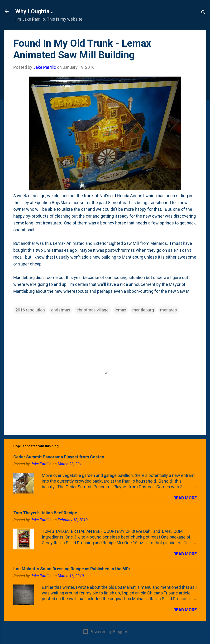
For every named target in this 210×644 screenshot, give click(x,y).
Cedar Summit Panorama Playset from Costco (59, 457)
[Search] (203, 13)
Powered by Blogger (105, 632)
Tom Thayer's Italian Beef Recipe (45, 513)
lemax (120, 310)
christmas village (93, 310)
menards (169, 310)
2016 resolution (30, 310)
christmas (61, 310)
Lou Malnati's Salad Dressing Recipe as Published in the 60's (72, 569)
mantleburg (143, 310)
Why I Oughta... (34, 11)
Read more (185, 498)
